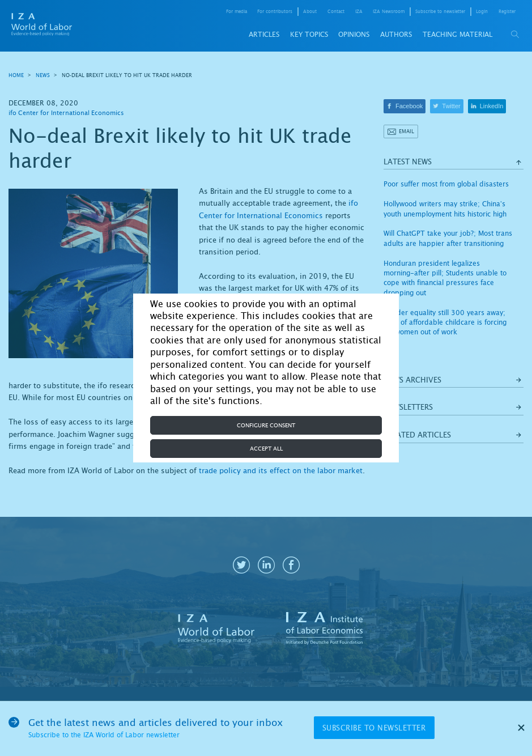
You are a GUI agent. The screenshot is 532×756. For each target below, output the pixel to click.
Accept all (266, 449)
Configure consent (266, 425)
